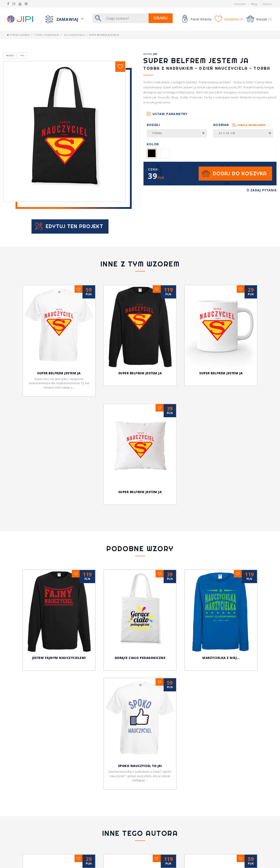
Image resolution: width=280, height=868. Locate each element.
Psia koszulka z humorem (59, 797)
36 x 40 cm (245, 133)
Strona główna (18, 35)
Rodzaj (153, 125)
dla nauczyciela (74, 35)
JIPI (155, 54)
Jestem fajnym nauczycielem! (78, 658)
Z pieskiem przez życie (221, 797)
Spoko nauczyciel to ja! (140, 693)
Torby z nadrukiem (47, 35)
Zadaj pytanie (262, 190)
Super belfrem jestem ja (59, 373)
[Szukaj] (126, 18)
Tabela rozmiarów (252, 125)
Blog (254, 4)
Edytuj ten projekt (74, 226)
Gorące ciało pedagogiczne (153, 580)
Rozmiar (239, 125)
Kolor (153, 144)
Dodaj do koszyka (240, 173)
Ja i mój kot (140, 832)
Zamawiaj (68, 19)
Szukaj (161, 18)
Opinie (267, 4)
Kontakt (240, 4)
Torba (178, 133)
